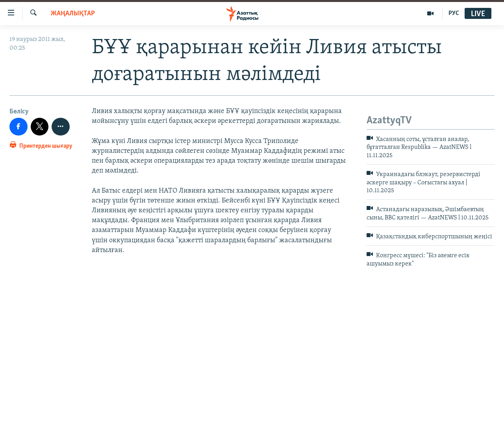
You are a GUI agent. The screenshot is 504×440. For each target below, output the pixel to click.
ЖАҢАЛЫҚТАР (73, 14)
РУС (454, 13)
